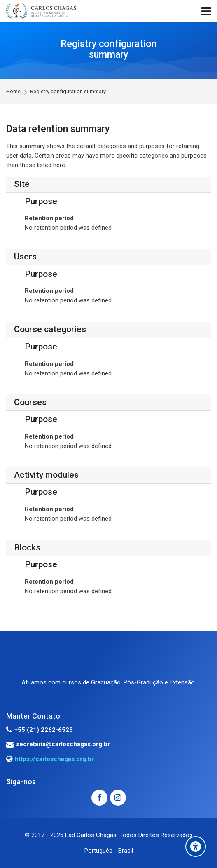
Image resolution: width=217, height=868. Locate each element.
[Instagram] (118, 798)
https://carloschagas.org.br (54, 759)
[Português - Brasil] (109, 851)
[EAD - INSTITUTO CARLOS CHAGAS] (41, 11)
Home (13, 92)
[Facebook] (99, 798)
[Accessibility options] (196, 847)
